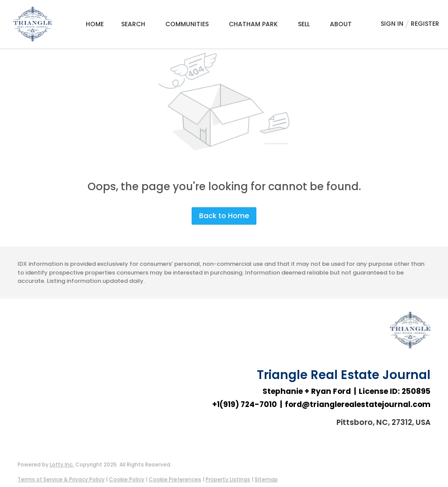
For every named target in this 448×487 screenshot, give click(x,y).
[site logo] (410, 340)
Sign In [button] (392, 24)
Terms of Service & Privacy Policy (61, 479)
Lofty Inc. (62, 464)
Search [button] (133, 24)
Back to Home (224, 216)
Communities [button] (187, 24)
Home (95, 24)
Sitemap (266, 479)
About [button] (341, 24)
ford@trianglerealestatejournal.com (358, 404)
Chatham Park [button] (253, 24)
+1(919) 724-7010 (245, 404)
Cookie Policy (127, 479)
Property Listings (228, 479)
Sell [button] (304, 24)
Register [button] (425, 24)
